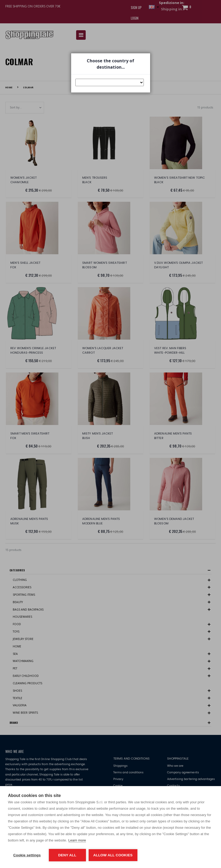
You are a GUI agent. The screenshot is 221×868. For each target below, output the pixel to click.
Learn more (77, 840)
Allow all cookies (113, 855)
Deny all (67, 855)
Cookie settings (27, 855)
